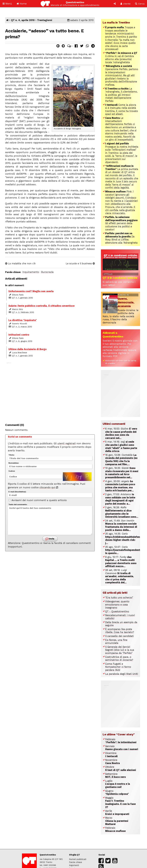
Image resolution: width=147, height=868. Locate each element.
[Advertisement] (50, 391)
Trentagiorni (45, 20)
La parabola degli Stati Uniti (122, 674)
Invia (50, 539)
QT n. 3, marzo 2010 (22, 327)
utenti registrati (67, 443)
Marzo (117, 821)
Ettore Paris (18, 295)
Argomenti (74, 865)
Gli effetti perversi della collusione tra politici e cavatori (121, 223)
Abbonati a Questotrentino (113, 335)
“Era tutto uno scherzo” (119, 598)
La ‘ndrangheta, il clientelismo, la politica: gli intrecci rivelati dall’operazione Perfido (121, 95)
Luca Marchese (20, 352)
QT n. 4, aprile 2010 (23, 20)
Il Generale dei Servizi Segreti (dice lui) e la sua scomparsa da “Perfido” (120, 650)
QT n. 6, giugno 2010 (22, 341)
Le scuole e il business (80, 264)
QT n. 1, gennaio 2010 (22, 298)
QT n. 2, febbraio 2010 (23, 312)
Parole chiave (76, 862)
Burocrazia (47, 272)
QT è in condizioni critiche (120, 278)
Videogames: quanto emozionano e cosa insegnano (117, 605)
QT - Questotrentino (117, 612)
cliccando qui (49, 487)
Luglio (118, 784)
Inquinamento (31, 272)
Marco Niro (18, 309)
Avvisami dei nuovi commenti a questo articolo (38, 500)
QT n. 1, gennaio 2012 (22, 356)
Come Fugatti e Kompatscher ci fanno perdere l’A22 (118, 667)
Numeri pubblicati (78, 859)
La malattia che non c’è (20, 264)
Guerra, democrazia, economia (126, 302)
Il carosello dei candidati (119, 636)
